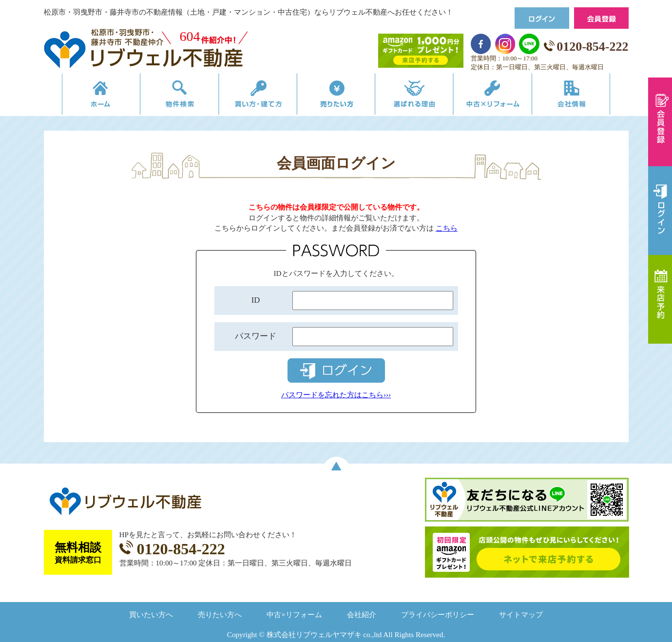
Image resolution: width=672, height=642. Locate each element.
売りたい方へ (220, 614)
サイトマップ (521, 614)
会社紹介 (362, 614)
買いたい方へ (151, 614)
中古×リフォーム (503, 96)
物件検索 (169, 96)
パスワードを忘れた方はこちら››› (336, 395)
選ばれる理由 (420, 96)
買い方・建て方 (253, 96)
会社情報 (586, 96)
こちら (447, 228)
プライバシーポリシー (438, 614)
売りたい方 (336, 96)
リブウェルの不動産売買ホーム (86, 96)
